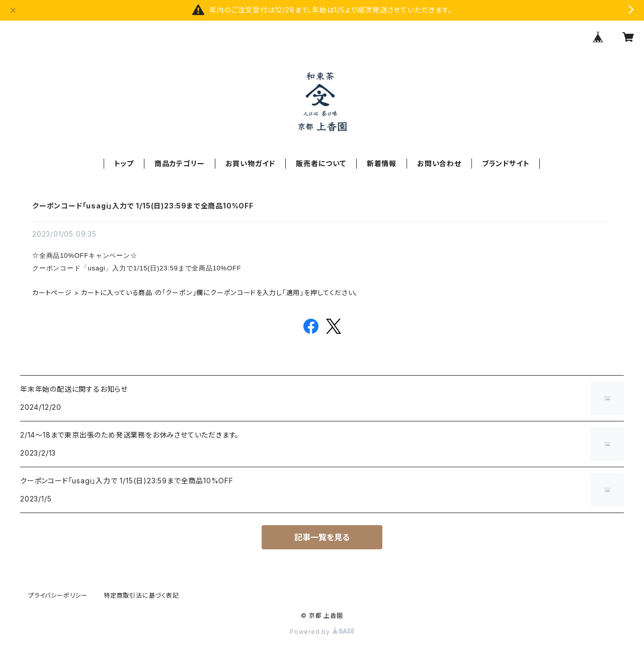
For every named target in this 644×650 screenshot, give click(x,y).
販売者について (321, 163)
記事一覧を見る (322, 537)
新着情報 (382, 163)
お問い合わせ (439, 163)
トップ (124, 163)
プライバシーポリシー (58, 595)
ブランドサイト (506, 163)
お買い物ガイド (251, 163)
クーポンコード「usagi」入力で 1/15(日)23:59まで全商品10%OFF (143, 206)
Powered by (322, 632)
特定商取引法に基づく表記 (141, 595)
